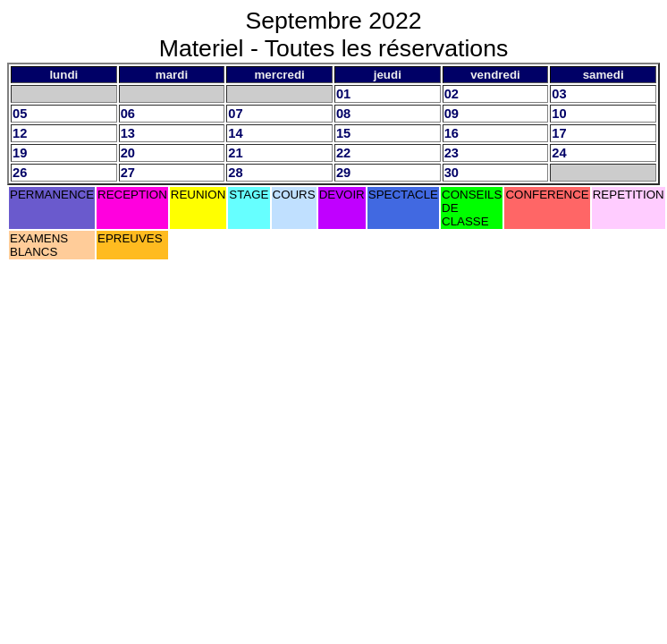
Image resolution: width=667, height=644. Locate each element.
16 (452, 133)
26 (20, 173)
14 (235, 133)
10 (559, 114)
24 (559, 153)
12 (20, 133)
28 (235, 173)
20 (128, 153)
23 (452, 153)
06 (128, 114)
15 (343, 133)
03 (559, 94)
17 (559, 133)
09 (452, 114)
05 (20, 114)
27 (128, 173)
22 (343, 153)
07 (235, 114)
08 (343, 114)
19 (20, 153)
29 (343, 173)
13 (128, 133)
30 (452, 173)
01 (343, 94)
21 (235, 153)
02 (452, 94)
